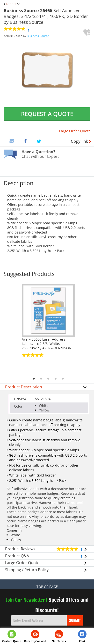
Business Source (38, 36)
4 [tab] (56, 379)
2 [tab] (41, 379)
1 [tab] (34, 379)
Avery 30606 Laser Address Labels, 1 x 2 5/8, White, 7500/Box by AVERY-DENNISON (47, 344)
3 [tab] (48, 379)
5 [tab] (63, 379)
